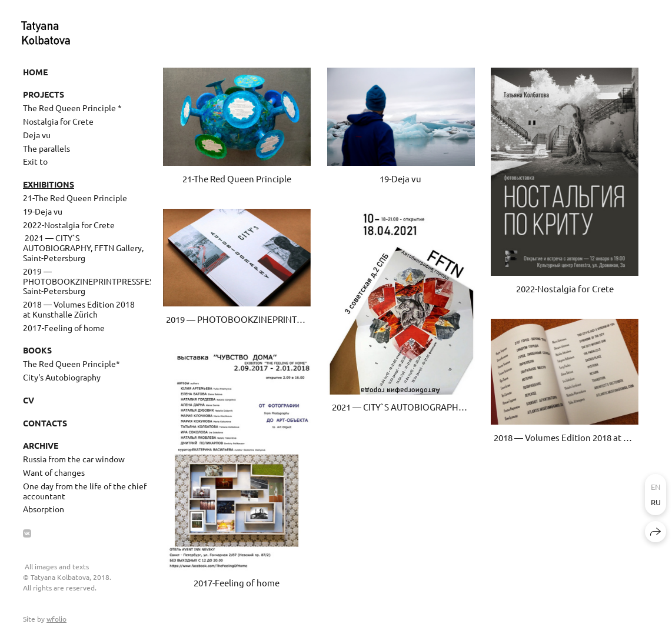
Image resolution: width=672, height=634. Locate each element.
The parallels (46, 148)
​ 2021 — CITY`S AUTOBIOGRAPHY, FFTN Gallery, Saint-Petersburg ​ (83, 248)
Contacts (45, 423)
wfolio (56, 619)
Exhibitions (49, 184)
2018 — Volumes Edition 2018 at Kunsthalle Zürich (79, 309)
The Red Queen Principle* (71, 363)
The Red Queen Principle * (72, 108)
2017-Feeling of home (64, 328)
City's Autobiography (62, 377)
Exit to (35, 161)
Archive (41, 445)
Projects (44, 94)
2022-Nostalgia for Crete (69, 225)
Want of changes (54, 472)
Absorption (44, 509)
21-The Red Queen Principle (75, 198)
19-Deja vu (43, 211)
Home (35, 72)
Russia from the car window (74, 459)
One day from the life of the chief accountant (85, 491)
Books (37, 350)
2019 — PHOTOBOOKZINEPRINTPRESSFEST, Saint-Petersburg (87, 281)
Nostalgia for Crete (58, 121)
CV (29, 400)
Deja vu (37, 135)
